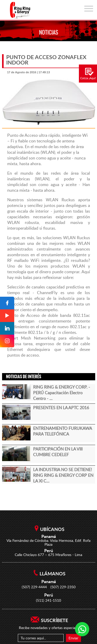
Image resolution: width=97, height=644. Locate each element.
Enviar (73, 638)
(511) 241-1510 (48, 600)
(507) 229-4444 (34, 587)
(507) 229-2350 (63, 587)
